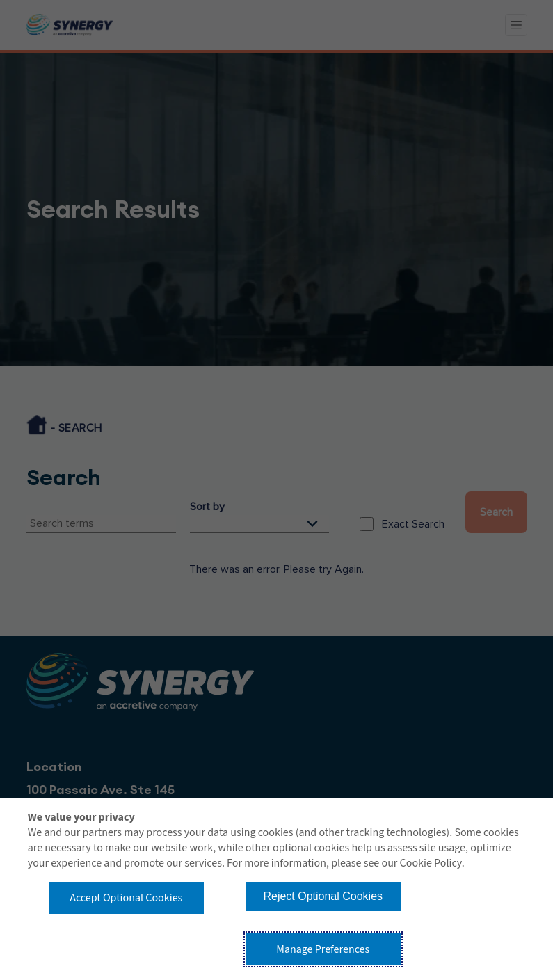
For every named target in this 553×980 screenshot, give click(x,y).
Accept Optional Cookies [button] (126, 898)
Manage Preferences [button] (323, 949)
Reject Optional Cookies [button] (323, 896)
